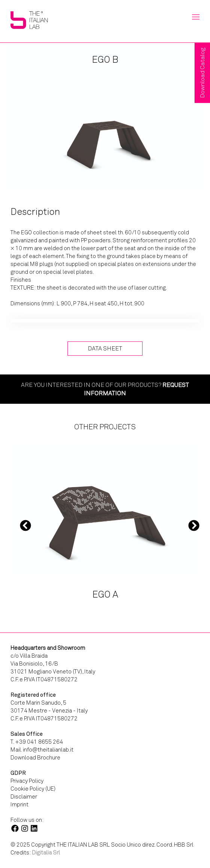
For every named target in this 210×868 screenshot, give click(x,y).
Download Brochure (35, 758)
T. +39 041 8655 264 (37, 742)
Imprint (19, 805)
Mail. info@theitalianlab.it (42, 750)
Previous (25, 525)
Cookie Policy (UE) (33, 789)
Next (194, 525)
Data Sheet (105, 348)
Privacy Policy (27, 781)
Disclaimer (24, 797)
